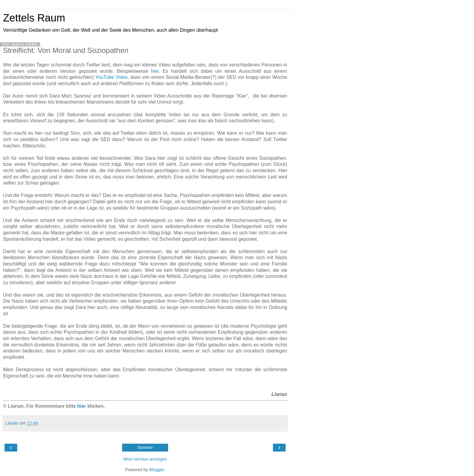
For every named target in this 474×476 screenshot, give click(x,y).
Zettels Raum (34, 18)
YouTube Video (111, 77)
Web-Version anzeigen (145, 459)
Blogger (157, 470)
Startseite (145, 448)
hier (155, 71)
